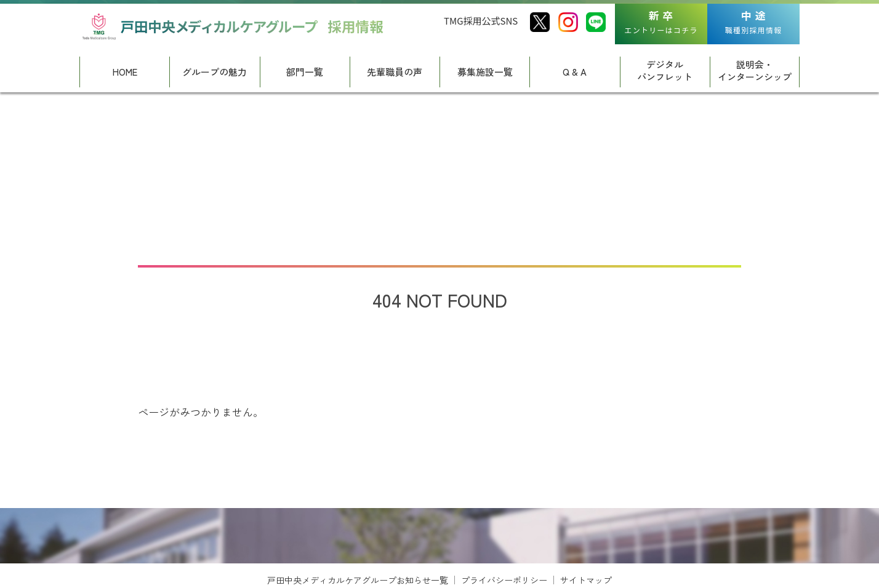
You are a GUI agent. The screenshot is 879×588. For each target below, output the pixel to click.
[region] (439, 553)
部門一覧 (305, 72)
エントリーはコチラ (661, 22)
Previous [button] (79, 566)
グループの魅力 (215, 72)
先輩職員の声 (395, 72)
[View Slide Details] (163, 553)
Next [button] (800, 566)
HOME (125, 72)
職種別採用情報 (753, 22)
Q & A (575, 72)
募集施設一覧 (485, 72)
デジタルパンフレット (665, 70)
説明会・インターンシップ (755, 70)
